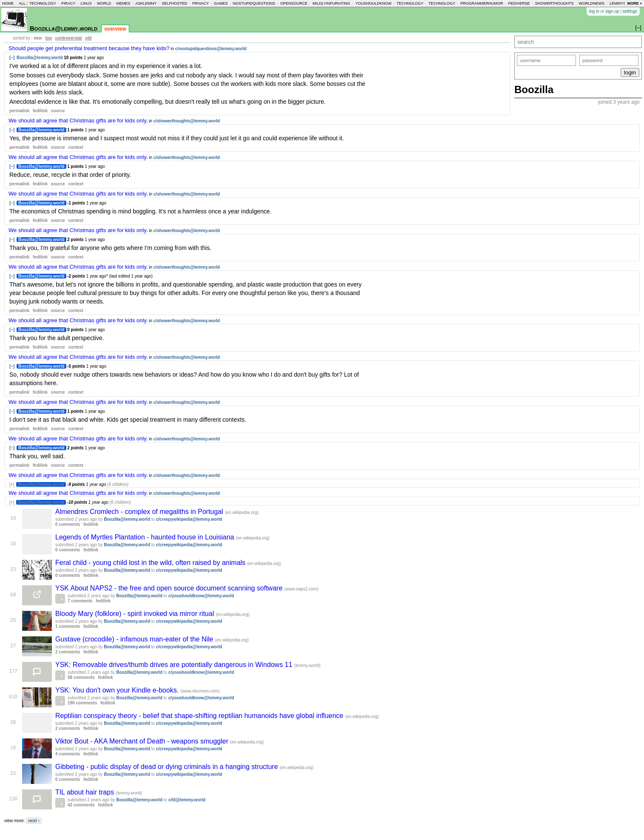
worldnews (592, 3)
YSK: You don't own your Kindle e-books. (118, 690)
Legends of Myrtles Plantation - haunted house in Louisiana (146, 537)
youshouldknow (373, 3)
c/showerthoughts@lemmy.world (187, 121)
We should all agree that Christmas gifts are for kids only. (78, 121)
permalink (19, 111)
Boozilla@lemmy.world (64, 28)
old (88, 38)
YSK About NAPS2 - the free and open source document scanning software (170, 588)
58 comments (81, 677)
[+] (12, 484)
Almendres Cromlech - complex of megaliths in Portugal (140, 512)
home (8, 3)
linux (86, 3)
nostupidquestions (254, 3)
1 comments (68, 626)
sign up (612, 11)
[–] (12, 58)
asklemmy (146, 3)
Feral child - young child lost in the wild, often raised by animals (151, 563)
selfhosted (174, 3)
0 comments (68, 524)
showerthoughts (555, 3)
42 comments (81, 805)
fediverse (519, 3)
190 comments (82, 703)
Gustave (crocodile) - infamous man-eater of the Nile (135, 639)
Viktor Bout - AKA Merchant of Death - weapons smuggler (143, 741)
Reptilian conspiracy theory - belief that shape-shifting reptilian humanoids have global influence (200, 716)
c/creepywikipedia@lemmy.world (189, 519)
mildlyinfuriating (331, 3)
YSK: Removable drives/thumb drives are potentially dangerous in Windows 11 (175, 665)
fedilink (40, 111)
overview (115, 29)
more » (634, 3)
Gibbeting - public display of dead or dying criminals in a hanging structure (167, 767)
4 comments (68, 754)
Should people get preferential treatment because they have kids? (89, 48)
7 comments (80, 601)
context (76, 147)
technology (43, 3)
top (48, 38)
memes (123, 3)
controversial (69, 38)
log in (594, 11)
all (22, 3)
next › (34, 821)
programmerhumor (482, 3)
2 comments (68, 652)
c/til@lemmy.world (187, 800)
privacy (200, 3)
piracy (68, 3)
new (38, 38)
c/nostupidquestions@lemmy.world (211, 49)
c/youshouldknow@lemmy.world (201, 596)
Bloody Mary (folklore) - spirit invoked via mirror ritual (136, 614)
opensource (294, 3)
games (221, 3)
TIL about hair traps (86, 792)
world (104, 3)
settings (630, 11)
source (58, 111)
